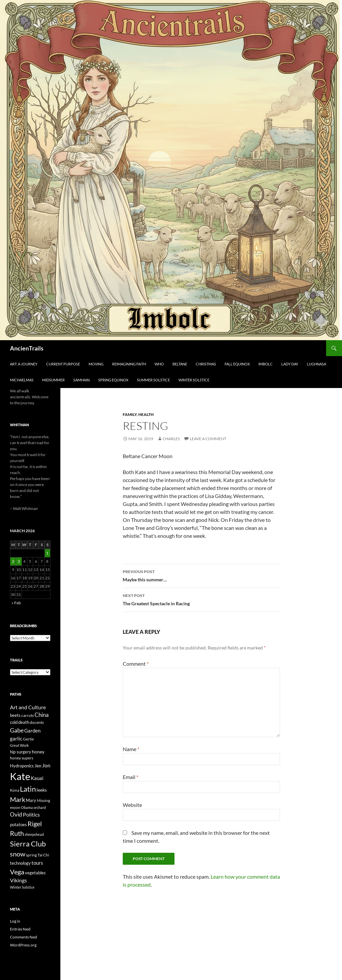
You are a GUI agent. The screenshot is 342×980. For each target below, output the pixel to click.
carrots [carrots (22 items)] (28, 715)
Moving (96, 364)
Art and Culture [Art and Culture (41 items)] (28, 707)
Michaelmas (22, 380)
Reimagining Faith (129, 364)
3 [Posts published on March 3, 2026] (19, 561)
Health (146, 414)
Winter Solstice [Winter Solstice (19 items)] (22, 887)
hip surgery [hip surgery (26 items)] (21, 752)
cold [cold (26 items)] (14, 722)
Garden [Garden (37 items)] (32, 731)
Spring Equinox (113, 380)
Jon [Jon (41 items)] (46, 765)
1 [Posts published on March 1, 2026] (47, 553)
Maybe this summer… (201, 575)
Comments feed (24, 937)
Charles (171, 439)
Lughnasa (316, 364)
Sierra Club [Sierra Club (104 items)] (28, 844)
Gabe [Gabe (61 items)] (17, 730)
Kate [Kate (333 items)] (20, 776)
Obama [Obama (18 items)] (27, 807)
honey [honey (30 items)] (38, 752)
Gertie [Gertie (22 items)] (28, 739)
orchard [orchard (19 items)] (40, 807)
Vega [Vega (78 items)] (17, 872)
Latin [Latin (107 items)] (28, 789)
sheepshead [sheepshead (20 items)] (34, 834)
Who (159, 364)
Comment (136, 664)
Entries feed (20, 929)
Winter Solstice (194, 380)
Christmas (206, 364)
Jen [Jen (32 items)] (38, 766)
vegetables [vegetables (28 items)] (35, 873)
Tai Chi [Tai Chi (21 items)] (43, 855)
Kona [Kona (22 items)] (15, 790)
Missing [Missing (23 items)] (43, 800)
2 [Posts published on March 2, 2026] (13, 561)
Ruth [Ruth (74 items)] (17, 833)
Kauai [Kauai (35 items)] (37, 778)
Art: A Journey (24, 364)
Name (131, 749)
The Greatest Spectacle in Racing (201, 599)
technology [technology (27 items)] (20, 863)
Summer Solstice (153, 380)
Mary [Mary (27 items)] (31, 800)
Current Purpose (63, 364)
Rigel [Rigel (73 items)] (35, 824)
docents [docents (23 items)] (37, 722)
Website (132, 805)
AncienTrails (27, 348)
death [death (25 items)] (24, 722)
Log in (15, 921)
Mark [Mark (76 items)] (18, 799)
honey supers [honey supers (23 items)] (22, 758)
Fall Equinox (237, 364)
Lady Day (290, 364)
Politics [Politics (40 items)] (31, 815)
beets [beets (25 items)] (15, 715)
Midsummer (53, 380)
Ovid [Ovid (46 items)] (16, 815)
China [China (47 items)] (42, 715)
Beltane (180, 364)
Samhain (81, 380)
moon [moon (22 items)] (15, 807)
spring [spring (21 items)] (31, 855)
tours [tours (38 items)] (37, 863)
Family (130, 414)
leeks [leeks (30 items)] (42, 790)
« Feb (16, 603)
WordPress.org (23, 945)
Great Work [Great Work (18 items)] (19, 745)
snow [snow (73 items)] (18, 854)
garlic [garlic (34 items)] (16, 739)
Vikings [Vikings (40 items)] (18, 880)
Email (131, 777)
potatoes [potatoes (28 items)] (18, 825)
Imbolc (266, 364)
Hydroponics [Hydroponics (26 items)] (22, 766)
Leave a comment (208, 439)
